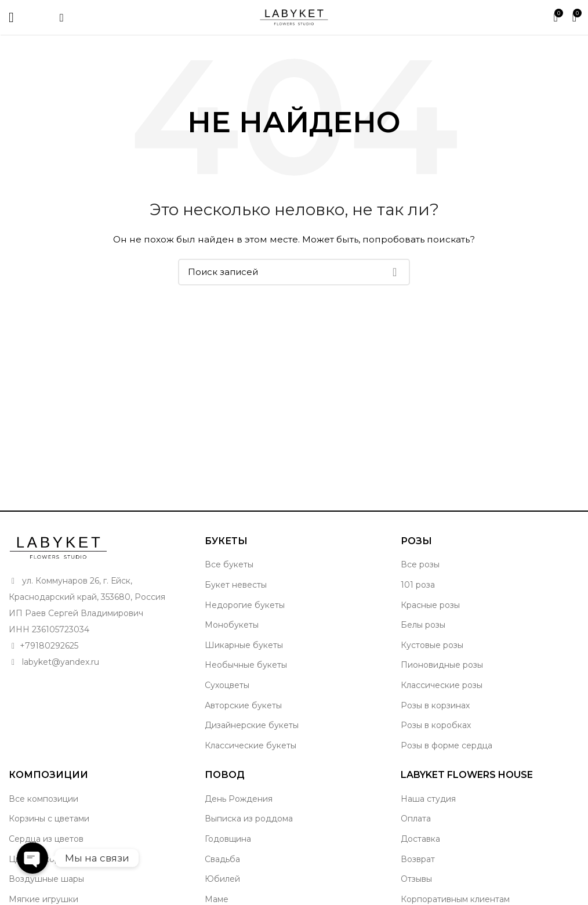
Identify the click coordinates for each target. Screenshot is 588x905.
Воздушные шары (46, 879)
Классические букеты (251, 745)
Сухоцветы (227, 685)
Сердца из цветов (46, 839)
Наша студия (428, 799)
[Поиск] (294, 272)
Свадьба (222, 859)
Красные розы (430, 605)
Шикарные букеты (244, 645)
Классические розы (442, 685)
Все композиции (43, 799)
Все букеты (229, 564)
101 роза (418, 585)
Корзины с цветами (49, 819)
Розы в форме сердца (447, 745)
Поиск (394, 272)
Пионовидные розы (442, 665)
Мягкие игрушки (43, 899)
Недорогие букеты (245, 605)
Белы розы (423, 625)
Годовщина (228, 839)
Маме (217, 899)
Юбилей (222, 879)
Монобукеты (232, 625)
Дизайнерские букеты (252, 725)
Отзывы (416, 879)
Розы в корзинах (435, 705)
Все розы (420, 564)
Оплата (416, 819)
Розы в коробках (436, 725)
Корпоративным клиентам (455, 899)
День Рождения (239, 799)
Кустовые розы (432, 645)
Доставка (420, 839)
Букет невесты (236, 585)
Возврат (418, 859)
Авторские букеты (243, 705)
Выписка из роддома (249, 819)
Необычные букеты (246, 665)
